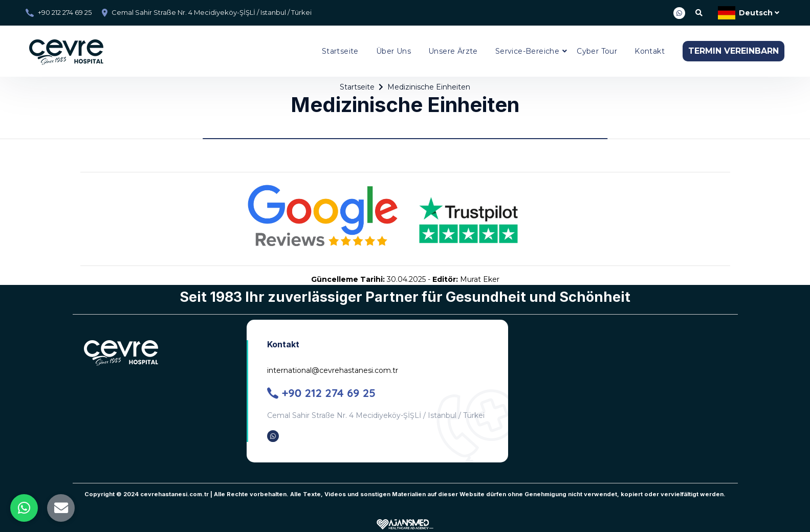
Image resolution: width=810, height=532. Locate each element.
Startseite (340, 51)
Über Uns (393, 51)
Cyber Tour (597, 51)
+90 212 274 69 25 (65, 12)
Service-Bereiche (527, 51)
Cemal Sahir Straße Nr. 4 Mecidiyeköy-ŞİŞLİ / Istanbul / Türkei (212, 12)
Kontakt (650, 51)
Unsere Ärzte (453, 51)
